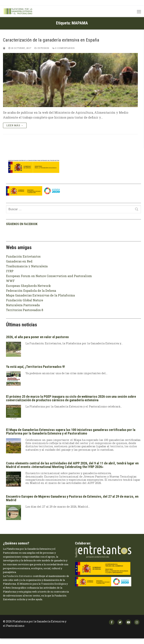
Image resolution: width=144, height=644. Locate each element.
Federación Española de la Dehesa (31, 291)
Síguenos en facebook (22, 224)
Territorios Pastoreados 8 (25, 310)
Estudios (42, 48)
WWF (10, 281)
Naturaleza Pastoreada (23, 305)
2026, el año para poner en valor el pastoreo (37, 337)
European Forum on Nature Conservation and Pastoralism (49, 276)
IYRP (10, 271)
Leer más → (15, 125)
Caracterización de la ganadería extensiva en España (51, 40)
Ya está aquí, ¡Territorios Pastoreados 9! (35, 367)
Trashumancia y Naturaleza (27, 266)
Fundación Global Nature (25, 300)
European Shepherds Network (28, 286)
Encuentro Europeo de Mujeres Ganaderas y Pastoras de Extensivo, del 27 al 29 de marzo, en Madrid (72, 498)
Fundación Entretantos (23, 256)
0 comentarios (63, 48)
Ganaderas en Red (19, 261)
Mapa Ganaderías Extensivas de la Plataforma (40, 295)
